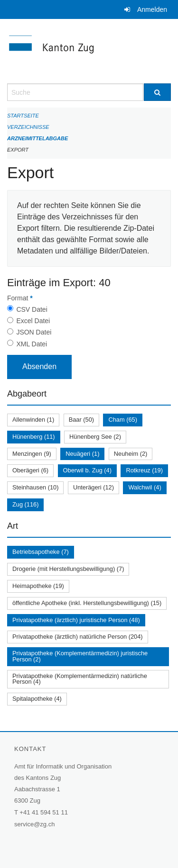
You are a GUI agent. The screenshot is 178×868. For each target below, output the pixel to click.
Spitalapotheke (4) (37, 699)
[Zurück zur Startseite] (89, 51)
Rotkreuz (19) (144, 470)
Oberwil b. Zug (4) (87, 470)
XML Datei (32, 344)
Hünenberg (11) (34, 437)
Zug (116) (25, 504)
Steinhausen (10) (35, 487)
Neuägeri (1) (82, 454)
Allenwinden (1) (33, 420)
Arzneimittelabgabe (37, 138)
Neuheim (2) (131, 454)
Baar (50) (81, 420)
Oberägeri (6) (30, 470)
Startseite (23, 116)
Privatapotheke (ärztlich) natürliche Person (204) (78, 637)
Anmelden (152, 9)
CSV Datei (32, 309)
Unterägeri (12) (94, 487)
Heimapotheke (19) (38, 586)
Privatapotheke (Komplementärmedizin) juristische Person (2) (80, 656)
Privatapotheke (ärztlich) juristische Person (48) (76, 620)
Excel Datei (33, 321)
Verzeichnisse (28, 127)
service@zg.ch (34, 824)
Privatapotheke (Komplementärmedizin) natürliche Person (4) (80, 679)
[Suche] (158, 92)
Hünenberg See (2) (95, 437)
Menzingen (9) (32, 454)
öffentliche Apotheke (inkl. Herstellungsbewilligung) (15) (87, 603)
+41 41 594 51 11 (44, 812)
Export (18, 150)
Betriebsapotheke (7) (41, 552)
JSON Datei (34, 332)
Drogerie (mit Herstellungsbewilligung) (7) (68, 569)
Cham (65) (122, 420)
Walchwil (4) (145, 487)
